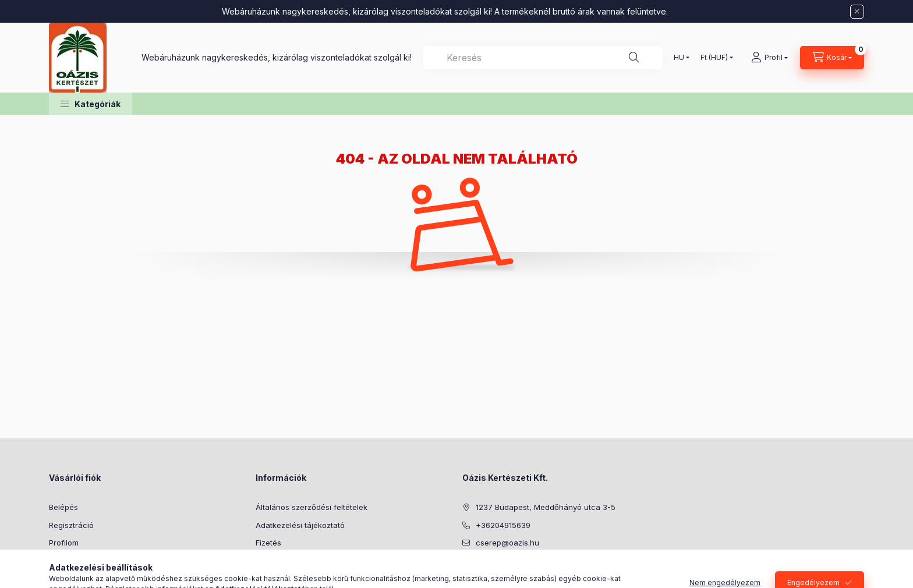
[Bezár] (857, 12)
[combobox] (543, 58)
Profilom (64, 543)
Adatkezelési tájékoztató (300, 525)
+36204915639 (503, 525)
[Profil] (769, 58)
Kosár (59, 561)
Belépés (63, 507)
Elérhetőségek (282, 578)
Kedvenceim (71, 578)
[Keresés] (634, 58)
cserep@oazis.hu (507, 543)
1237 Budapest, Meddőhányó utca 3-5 (546, 507)
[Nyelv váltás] (679, 58)
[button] (91, 104)
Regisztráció (71, 525)
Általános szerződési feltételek (312, 507)
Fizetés (268, 543)
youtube (489, 572)
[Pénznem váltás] (714, 58)
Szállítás (270, 561)
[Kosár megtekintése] (832, 58)
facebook (466, 572)
